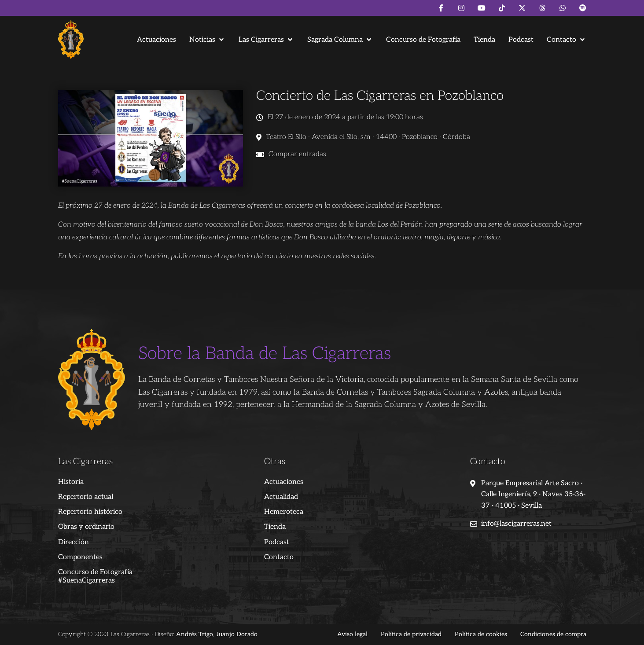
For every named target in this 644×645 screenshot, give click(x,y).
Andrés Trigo (195, 634)
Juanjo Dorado (237, 634)
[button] (207, 40)
